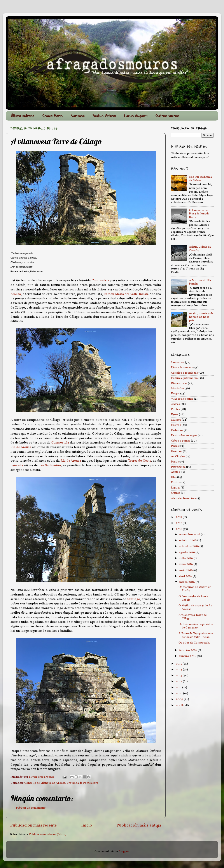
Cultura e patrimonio (184, 378)
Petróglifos (178, 467)
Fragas (175, 394)
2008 (180, 705)
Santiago (133, 599)
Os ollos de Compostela (194, 643)
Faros (175, 415)
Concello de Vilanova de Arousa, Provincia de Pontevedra (61, 783)
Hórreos (177, 451)
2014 (179, 670)
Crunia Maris (52, 116)
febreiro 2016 (188, 650)
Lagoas (176, 488)
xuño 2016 (186, 564)
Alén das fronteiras (183, 498)
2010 (179, 693)
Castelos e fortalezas (184, 373)
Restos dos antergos (184, 436)
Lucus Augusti (136, 116)
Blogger (124, 852)
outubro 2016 (188, 540)
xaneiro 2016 (188, 656)
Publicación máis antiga (139, 825)
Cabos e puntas (181, 441)
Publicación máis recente (33, 825)
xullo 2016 (186, 558)
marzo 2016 (187, 582)
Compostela (101, 280)
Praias (175, 446)
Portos (175, 482)
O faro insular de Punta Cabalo (193, 598)
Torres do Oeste (140, 461)
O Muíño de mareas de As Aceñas (195, 607)
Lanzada (17, 465)
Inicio (87, 825)
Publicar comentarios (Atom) (48, 834)
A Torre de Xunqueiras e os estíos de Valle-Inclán (196, 635)
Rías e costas (179, 383)
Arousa (16, 294)
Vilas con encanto (182, 399)
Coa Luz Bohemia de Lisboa (200, 179)
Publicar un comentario (31, 808)
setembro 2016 (189, 546)
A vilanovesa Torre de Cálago (193, 617)
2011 (179, 688)
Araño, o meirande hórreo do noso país (201, 317)
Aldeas (175, 404)
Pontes (176, 409)
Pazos (175, 462)
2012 (179, 681)
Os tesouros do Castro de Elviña (195, 589)
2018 (179, 517)
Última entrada (23, 116)
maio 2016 (186, 570)
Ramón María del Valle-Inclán (126, 294)
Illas (174, 477)
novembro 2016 (190, 534)
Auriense (78, 116)
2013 (179, 676)
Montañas (178, 388)
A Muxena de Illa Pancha (200, 282)
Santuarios (178, 362)
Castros (176, 425)
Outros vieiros (167, 116)
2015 (179, 664)
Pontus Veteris (104, 116)
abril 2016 (186, 576)
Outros (176, 493)
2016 (179, 529)
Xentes (175, 472)
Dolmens (177, 430)
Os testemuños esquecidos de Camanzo (196, 626)
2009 (180, 699)
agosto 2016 (187, 552)
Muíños (176, 420)
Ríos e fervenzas (182, 368)
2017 (179, 523)
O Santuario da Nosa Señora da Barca (199, 214)
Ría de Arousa (21, 447)
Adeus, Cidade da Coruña (200, 249)
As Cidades (178, 456)
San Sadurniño (50, 465)
